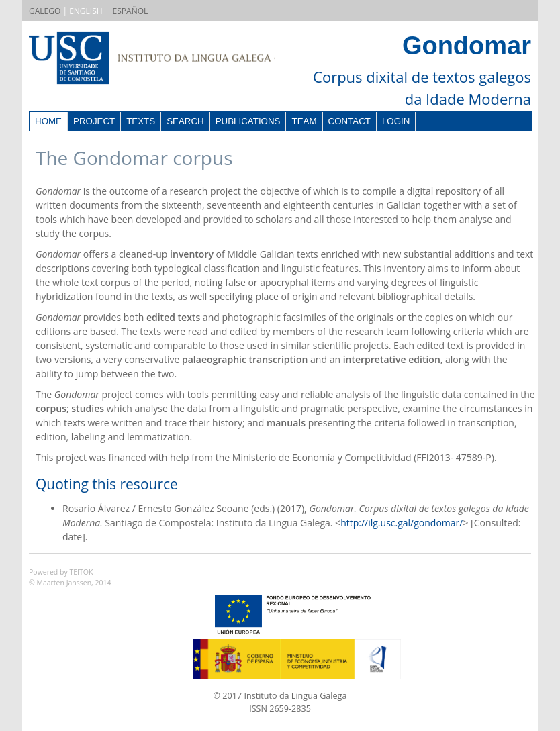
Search (185, 121)
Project (94, 121)
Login (396, 121)
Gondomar (467, 46)
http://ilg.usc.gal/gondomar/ (402, 523)
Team (304, 121)
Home (48, 121)
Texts (141, 121)
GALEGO (45, 11)
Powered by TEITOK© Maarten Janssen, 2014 (70, 577)
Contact (349, 121)
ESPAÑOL (131, 11)
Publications (248, 121)
